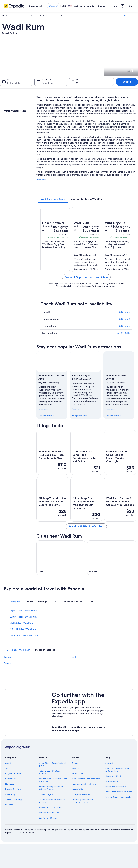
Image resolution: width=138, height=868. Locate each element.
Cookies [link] (76, 768)
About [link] (8, 763)
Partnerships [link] (11, 779)
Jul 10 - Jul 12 (124, 333)
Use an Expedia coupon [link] (116, 787)
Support (103, 6)
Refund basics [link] (112, 781)
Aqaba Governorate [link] (33, 16)
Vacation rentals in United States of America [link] (53, 780)
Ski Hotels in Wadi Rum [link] (21, 623)
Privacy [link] (75, 763)
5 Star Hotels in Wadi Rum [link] (23, 629)
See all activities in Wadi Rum (86, 526)
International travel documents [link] (119, 792)
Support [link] (109, 763)
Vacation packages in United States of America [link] (51, 788)
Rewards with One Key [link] (49, 813)
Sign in (132, 6)
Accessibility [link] (77, 789)
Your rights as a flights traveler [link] (118, 797)
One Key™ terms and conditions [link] (86, 779)
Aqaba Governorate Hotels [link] (23, 611)
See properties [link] (46, 416)
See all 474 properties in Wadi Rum (86, 277)
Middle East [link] (7, 16)
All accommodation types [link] (50, 807)
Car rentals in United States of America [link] (52, 801)
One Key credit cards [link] (48, 818)
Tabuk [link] (7, 657)
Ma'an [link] (7, 663)
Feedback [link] (10, 805)
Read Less (41, 180)
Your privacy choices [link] (81, 794)
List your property (84, 6)
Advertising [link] (10, 794)
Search (127, 82)
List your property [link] (13, 773)
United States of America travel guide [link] (52, 764)
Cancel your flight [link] (113, 776)
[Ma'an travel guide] (112, 558)
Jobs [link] (7, 768)
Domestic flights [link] (46, 794)
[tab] (53, 199)
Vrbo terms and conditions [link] (84, 784)
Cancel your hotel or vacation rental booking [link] (118, 770)
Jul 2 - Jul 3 (124, 312)
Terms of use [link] (78, 773)
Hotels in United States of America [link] (50, 772)
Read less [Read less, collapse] (43, 409)
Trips (114, 6)
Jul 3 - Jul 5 (124, 326)
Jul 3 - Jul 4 (124, 319)
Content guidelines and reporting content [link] (82, 801)
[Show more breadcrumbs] (57, 16)
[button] (69, 589)
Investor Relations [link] (13, 789)
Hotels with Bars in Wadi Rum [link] (24, 635)
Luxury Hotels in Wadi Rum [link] (23, 617)
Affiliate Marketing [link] (13, 800)
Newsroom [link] (10, 784)
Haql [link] (73, 657)
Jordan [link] (18, 16)
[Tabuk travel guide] (61, 558)
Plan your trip (130, 16)
